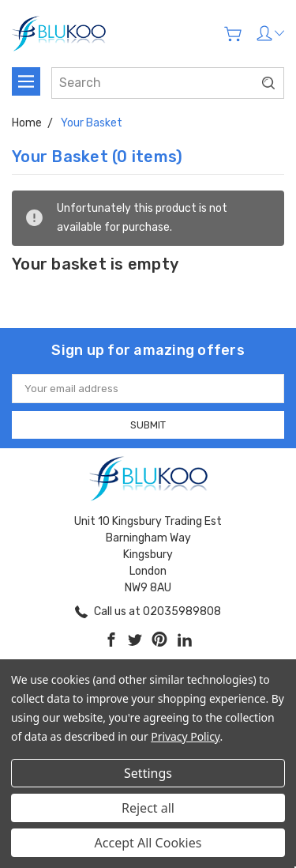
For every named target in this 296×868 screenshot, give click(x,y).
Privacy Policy (185, 736)
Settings (148, 773)
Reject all (148, 808)
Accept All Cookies (148, 843)
